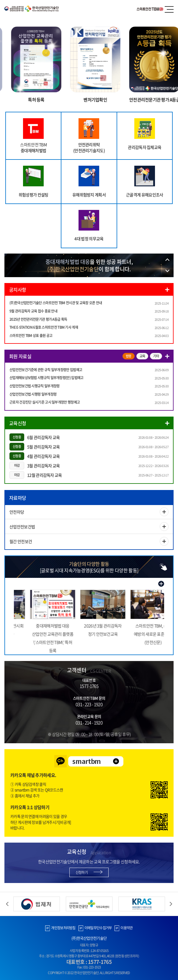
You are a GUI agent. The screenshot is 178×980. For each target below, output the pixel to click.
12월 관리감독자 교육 (45, 475)
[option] (89, 265)
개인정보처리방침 (63, 928)
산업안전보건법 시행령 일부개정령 (33, 394)
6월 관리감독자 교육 (43, 437)
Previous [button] (7, 904)
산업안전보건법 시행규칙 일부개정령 (34, 386)
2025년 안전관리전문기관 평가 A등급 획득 (38, 319)
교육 (142, 356)
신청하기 (82, 872)
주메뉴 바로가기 (0, 0)
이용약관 (126, 928)
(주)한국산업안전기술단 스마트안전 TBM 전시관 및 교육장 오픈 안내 (56, 303)
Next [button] (171, 904)
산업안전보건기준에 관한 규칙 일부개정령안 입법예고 (46, 370)
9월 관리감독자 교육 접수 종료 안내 (33, 311)
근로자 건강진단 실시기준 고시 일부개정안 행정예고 (45, 402)
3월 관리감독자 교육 (43, 466)
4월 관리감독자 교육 (43, 456)
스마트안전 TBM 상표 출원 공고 (31, 336)
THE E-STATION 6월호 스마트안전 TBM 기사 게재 (44, 327)
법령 (129, 356)
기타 (156, 356)
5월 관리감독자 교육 (43, 447)
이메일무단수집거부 (98, 928)
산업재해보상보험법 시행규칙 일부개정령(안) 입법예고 (46, 378)
